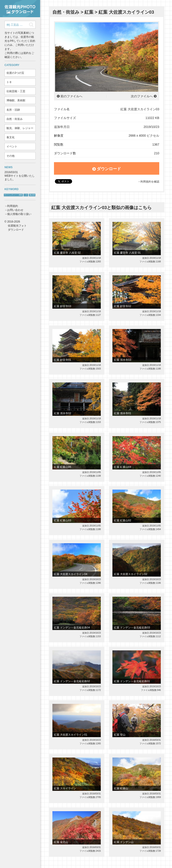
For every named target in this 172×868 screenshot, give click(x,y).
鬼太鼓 (32, 195)
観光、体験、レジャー (20, 128)
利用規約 (13, 206)
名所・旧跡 (13, 110)
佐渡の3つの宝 (15, 73)
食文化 (11, 137)
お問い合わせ (15, 210)
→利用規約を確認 (148, 182)
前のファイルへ (71, 96)
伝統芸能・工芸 (16, 91)
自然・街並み (15, 119)
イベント (12, 146)
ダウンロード (107, 169)
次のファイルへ (142, 96)
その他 (11, 156)
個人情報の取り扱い (19, 214)
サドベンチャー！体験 (13, 195)
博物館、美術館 (16, 100)
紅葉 (89, 12)
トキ (9, 82)
